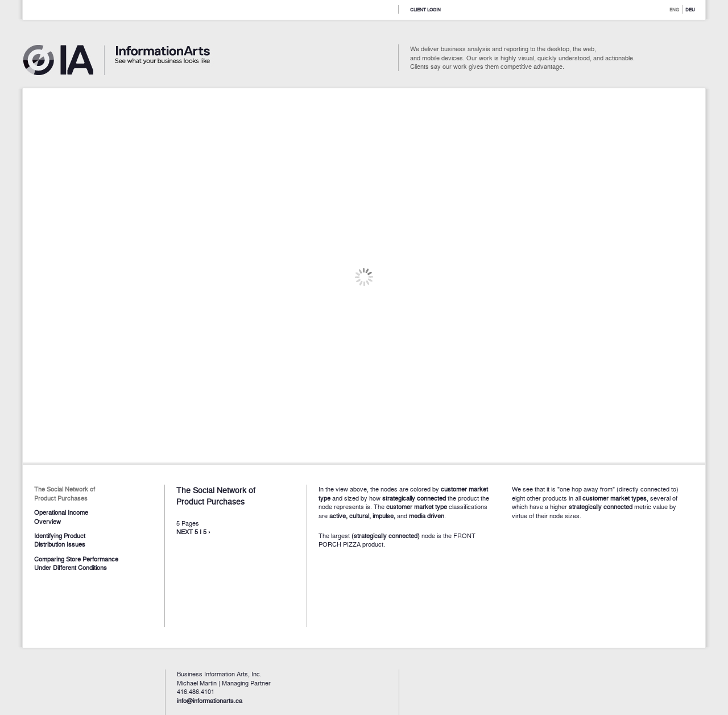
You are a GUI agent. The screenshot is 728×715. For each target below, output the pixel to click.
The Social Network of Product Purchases (65, 493)
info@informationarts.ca (210, 700)
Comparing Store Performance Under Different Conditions (76, 563)
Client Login (425, 9)
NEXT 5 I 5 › (193, 531)
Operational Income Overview (61, 516)
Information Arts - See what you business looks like (128, 63)
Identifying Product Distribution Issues (60, 540)
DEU (690, 9)
